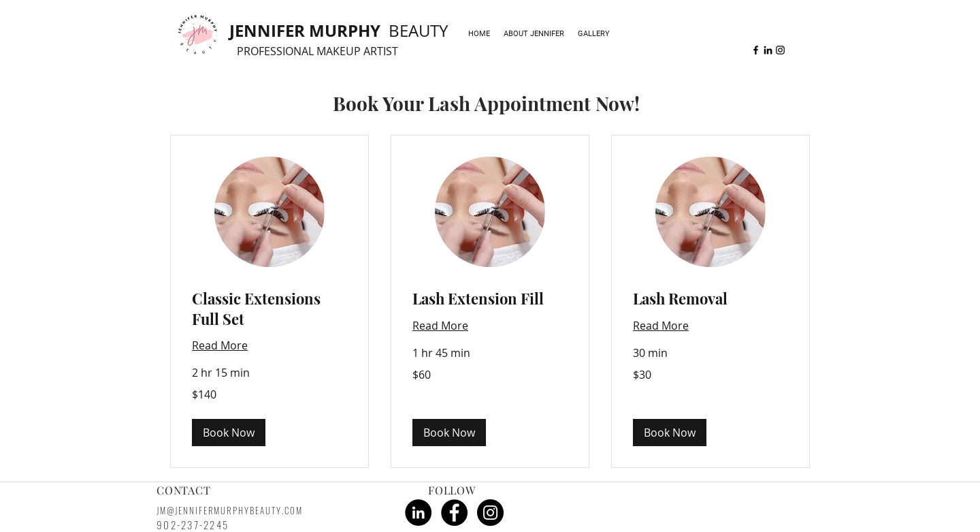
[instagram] (780, 50)
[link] (269, 309)
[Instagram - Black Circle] (490, 513)
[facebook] (756, 50)
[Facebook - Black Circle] (454, 513)
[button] (229, 433)
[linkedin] (768, 50)
